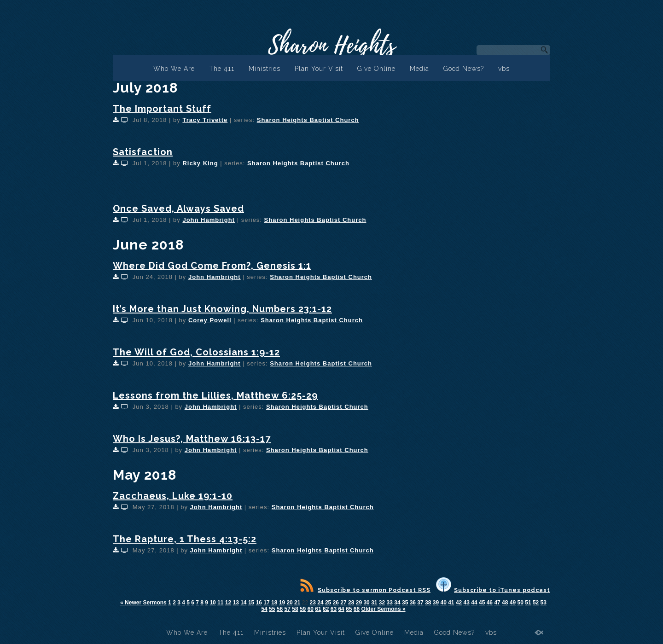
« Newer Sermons (143, 603)
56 (280, 609)
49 (513, 603)
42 (459, 603)
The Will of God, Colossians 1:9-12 (196, 352)
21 (297, 603)
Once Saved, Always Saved (178, 209)
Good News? (464, 69)
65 (349, 609)
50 (521, 603)
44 (474, 603)
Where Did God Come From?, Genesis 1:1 (212, 266)
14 (243, 603)
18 (274, 603)
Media (419, 69)
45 (482, 603)
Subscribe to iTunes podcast (493, 590)
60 (311, 609)
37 (420, 603)
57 (288, 609)
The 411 (222, 69)
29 (359, 603)
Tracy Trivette (205, 120)
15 (251, 603)
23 (313, 603)
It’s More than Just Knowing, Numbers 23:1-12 (222, 309)
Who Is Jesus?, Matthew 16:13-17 (192, 439)
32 (382, 603)
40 (443, 603)
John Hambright (209, 220)
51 (528, 603)
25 (328, 603)
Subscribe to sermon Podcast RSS (365, 590)
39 (436, 603)
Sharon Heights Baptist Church (308, 120)
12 (228, 603)
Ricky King (200, 163)
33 (390, 603)
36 (413, 603)
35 (405, 603)
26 (336, 603)
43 (467, 603)
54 (264, 609)
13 (236, 603)
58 (295, 609)
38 (428, 603)
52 (536, 603)
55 (272, 609)
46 (490, 603)
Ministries (265, 69)
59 (303, 609)
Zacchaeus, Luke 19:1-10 (173, 496)
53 (544, 603)
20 (289, 603)
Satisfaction (143, 152)
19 (282, 603)
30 (366, 603)
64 (341, 609)
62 (326, 609)
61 (318, 609)
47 (497, 603)
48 (505, 603)
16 (259, 603)
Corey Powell (210, 320)
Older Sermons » (384, 609)
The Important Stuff (162, 109)
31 (374, 603)
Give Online (376, 69)
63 (334, 609)
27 (343, 603)
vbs (504, 69)
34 (397, 603)
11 (220, 603)
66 (357, 609)
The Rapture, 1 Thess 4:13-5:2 (185, 539)
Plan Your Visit (319, 69)
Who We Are (174, 69)
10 (212, 603)
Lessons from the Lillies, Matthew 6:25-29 (215, 395)
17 (266, 603)
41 (451, 603)
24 (320, 603)
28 (351, 603)
